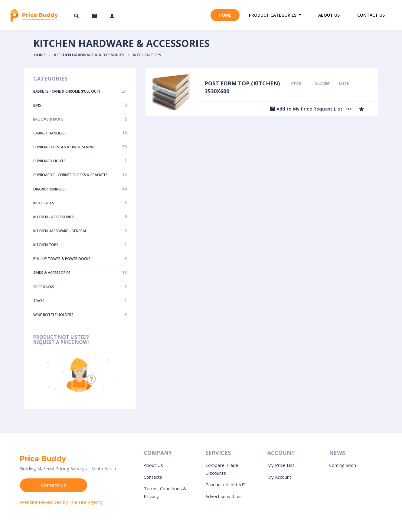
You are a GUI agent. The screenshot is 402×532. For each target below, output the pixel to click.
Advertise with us (224, 496)
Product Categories (273, 15)
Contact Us (54, 485)
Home (225, 15)
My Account (279, 477)
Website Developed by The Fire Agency (61, 502)
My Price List (281, 465)
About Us (153, 465)
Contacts (153, 477)
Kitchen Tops (147, 55)
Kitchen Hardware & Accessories (89, 55)
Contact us (371, 15)
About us (329, 15)
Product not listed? (225, 484)
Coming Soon (343, 465)
